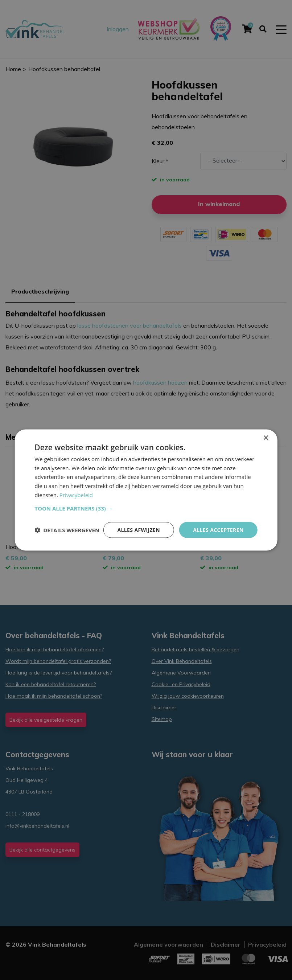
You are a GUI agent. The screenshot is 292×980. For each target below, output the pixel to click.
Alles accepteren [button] (218, 530)
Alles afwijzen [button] (139, 530)
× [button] (266, 438)
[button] (146, 508)
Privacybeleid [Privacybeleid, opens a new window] (76, 495)
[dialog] (146, 490)
